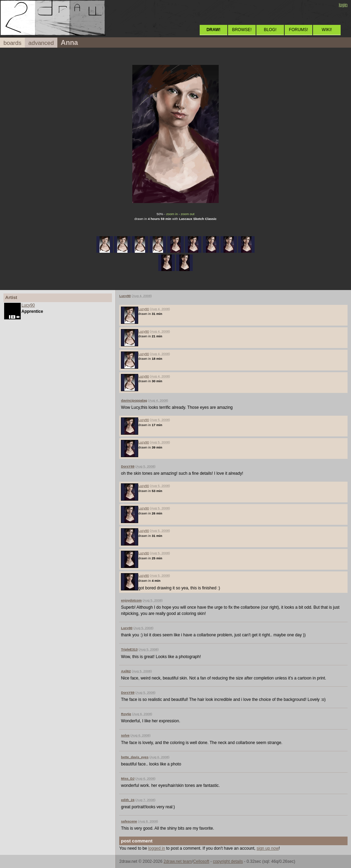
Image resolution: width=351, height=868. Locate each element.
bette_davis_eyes (135, 757)
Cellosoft (201, 861)
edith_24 (128, 800)
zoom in (172, 214)
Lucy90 (28, 305)
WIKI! (327, 30)
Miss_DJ (128, 778)
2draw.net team (178, 861)
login (343, 5)
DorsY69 (128, 466)
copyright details (228, 861)
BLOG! (270, 30)
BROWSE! (242, 30)
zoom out (187, 214)
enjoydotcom (131, 600)
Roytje (126, 714)
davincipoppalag (134, 400)
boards (12, 43)
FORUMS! (298, 30)
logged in (157, 848)
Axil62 (126, 671)
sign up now (268, 848)
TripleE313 (129, 649)
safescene (129, 821)
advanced (41, 43)
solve (125, 735)
